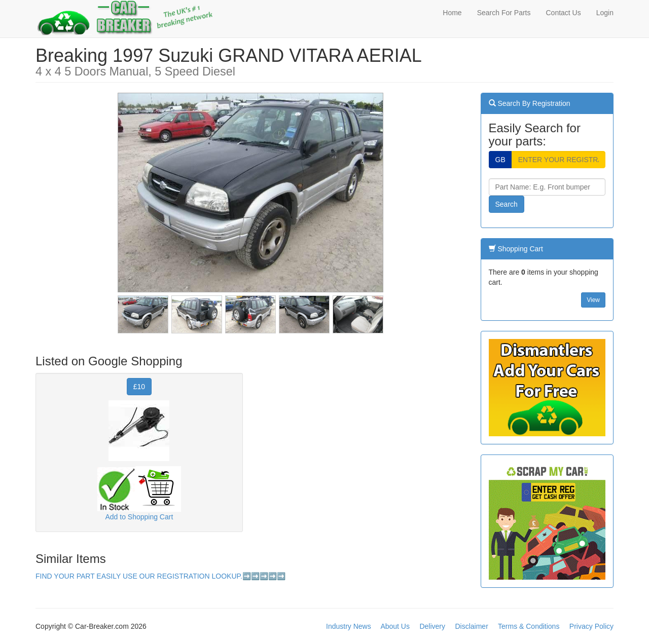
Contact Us (563, 13)
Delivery (432, 626)
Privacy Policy (591, 626)
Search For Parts (504, 13)
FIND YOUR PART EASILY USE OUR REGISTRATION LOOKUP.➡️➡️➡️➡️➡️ (160, 576)
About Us (395, 626)
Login (605, 13)
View (593, 300)
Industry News (349, 626)
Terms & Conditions (529, 626)
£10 (139, 387)
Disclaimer (471, 626)
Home (452, 13)
